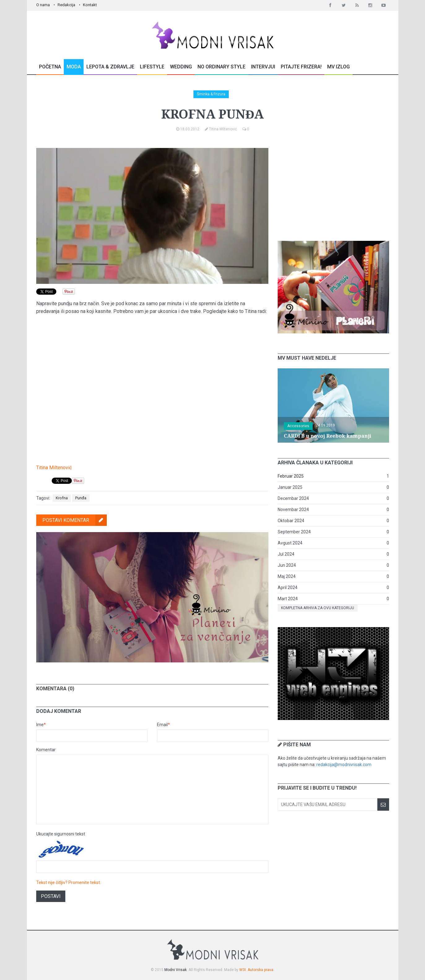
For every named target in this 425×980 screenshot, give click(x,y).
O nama (43, 5)
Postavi (51, 896)
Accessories (298, 426)
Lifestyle (152, 67)
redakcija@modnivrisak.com (344, 765)
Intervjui (263, 67)
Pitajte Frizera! (301, 67)
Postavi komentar (75, 520)
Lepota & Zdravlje (110, 67)
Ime (41, 725)
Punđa (81, 498)
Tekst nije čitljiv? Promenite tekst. (69, 882)
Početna (50, 67)
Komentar (46, 750)
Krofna (62, 498)
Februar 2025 (291, 476)
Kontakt (90, 5)
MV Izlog (338, 67)
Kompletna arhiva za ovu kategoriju (318, 608)
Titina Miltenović (54, 468)
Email (163, 725)
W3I (243, 970)
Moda (74, 67)
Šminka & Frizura (211, 94)
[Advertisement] (333, 187)
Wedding (181, 67)
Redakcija (66, 5)
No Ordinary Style (221, 67)
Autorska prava (260, 970)
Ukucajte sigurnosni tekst (61, 834)
